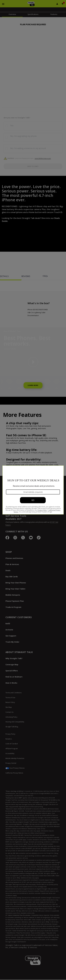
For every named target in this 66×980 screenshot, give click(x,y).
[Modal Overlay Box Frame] (33, 490)
